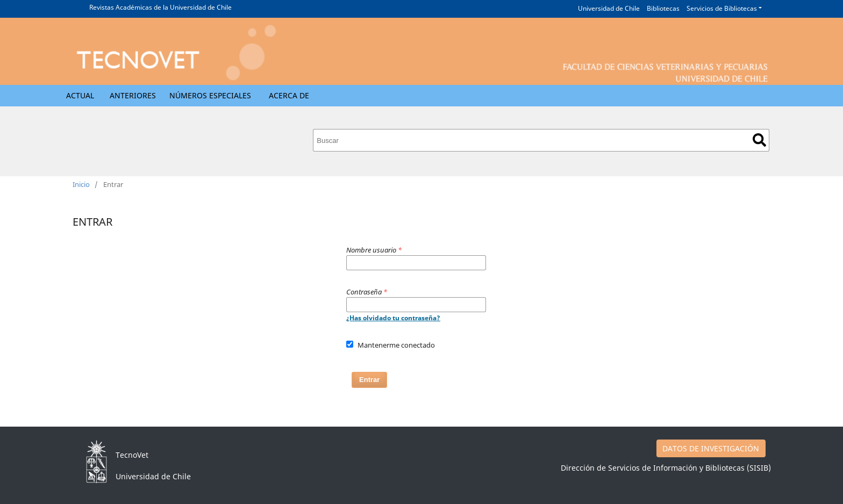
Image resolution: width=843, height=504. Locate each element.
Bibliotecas (663, 8)
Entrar (369, 380)
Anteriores (133, 95)
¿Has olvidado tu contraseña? (393, 318)
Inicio (81, 184)
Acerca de (289, 95)
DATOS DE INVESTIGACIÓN (711, 448)
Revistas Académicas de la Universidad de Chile (160, 7)
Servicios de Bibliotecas (722, 8)
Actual (80, 95)
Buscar (759, 140)
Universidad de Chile (609, 8)
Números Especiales (210, 95)
